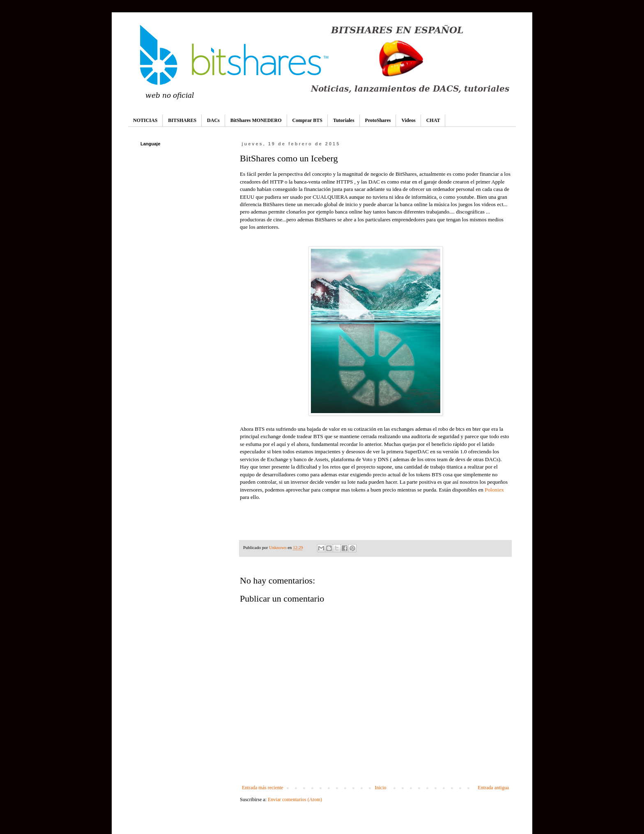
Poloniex (494, 490)
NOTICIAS (145, 120)
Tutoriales (344, 120)
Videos (408, 120)
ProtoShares (378, 120)
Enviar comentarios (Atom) (295, 800)
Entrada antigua (493, 788)
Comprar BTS (307, 120)
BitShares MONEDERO (256, 120)
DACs (213, 120)
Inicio (380, 788)
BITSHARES (182, 120)
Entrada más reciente (263, 788)
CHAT (433, 120)
